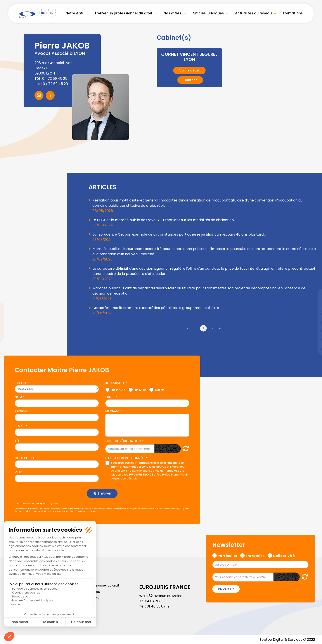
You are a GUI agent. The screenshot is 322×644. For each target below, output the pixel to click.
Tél (17, 441)
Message (112, 411)
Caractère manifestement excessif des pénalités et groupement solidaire (156, 308)
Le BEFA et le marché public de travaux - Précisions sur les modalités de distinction (163, 220)
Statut (21, 383)
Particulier (227, 555)
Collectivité (284, 555)
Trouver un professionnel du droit (123, 13)
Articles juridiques (208, 13)
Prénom (21, 411)
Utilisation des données (125, 458)
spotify (313, 340)
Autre (159, 389)
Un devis (118, 389)
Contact (190, 80)
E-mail (20, 426)
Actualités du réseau (253, 13)
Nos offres (172, 13)
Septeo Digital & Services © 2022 (287, 640)
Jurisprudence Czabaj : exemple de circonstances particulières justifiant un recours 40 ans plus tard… (179, 234)
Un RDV (140, 389)
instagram (313, 331)
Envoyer (105, 493)
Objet (110, 397)
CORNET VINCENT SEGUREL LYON (189, 57)
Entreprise (255, 555)
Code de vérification (123, 441)
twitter (313, 305)
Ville (18, 472)
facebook (313, 296)
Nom (18, 397)
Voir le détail (189, 70)
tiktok (313, 348)
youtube (313, 322)
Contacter (39, 95)
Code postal (25, 458)
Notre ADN (74, 13)
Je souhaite (115, 383)
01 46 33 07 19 (158, 606)
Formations (293, 13)
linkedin (313, 313)
